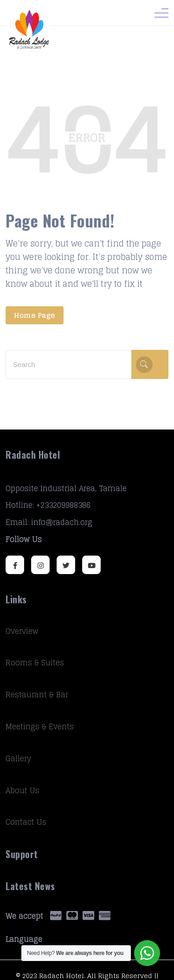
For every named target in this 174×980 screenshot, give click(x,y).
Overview (22, 631)
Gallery (18, 759)
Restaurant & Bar (37, 695)
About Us (23, 790)
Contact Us (26, 822)
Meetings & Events (40, 727)
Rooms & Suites (35, 663)
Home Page (35, 315)
